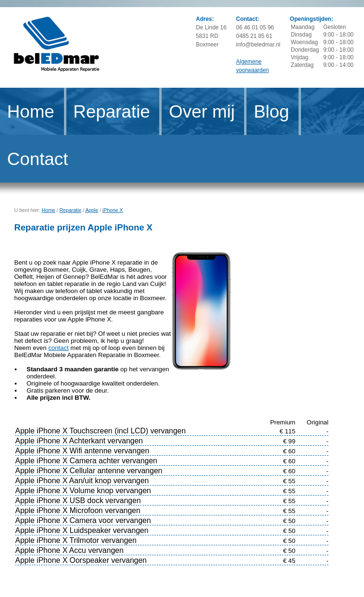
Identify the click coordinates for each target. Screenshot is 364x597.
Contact (38, 159)
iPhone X (113, 210)
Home (31, 111)
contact (59, 348)
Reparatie (112, 111)
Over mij (202, 111)
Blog (271, 111)
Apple (92, 210)
